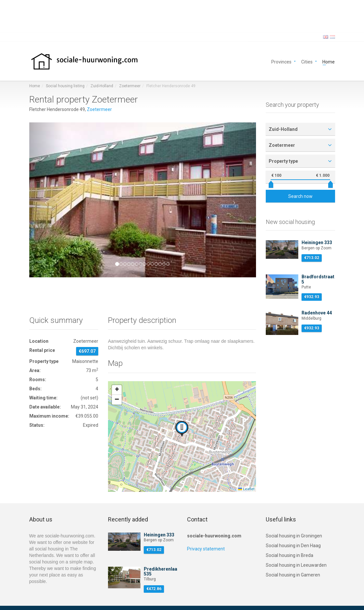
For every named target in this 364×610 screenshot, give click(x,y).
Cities (307, 61)
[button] (46, 200)
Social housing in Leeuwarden (296, 565)
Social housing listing (65, 86)
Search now (300, 196)
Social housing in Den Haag (293, 546)
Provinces (281, 61)
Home (329, 61)
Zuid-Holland (102, 86)
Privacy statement (206, 549)
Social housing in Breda (290, 555)
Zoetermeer (130, 86)
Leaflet (246, 489)
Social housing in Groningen (294, 536)
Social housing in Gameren (293, 575)
